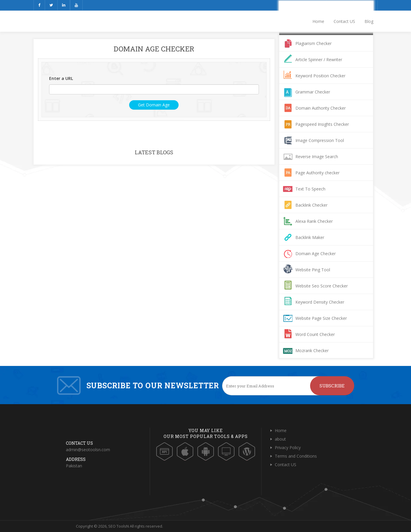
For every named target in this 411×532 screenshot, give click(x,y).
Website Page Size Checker (321, 318)
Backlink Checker (311, 205)
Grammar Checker (313, 92)
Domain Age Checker (316, 254)
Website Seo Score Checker (322, 286)
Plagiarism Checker (313, 43)
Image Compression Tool (320, 140)
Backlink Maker (310, 237)
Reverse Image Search (317, 157)
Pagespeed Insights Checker (322, 124)
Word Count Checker (315, 334)
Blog (369, 21)
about (280, 439)
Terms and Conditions (296, 456)
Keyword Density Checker (320, 302)
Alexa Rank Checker (314, 221)
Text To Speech (310, 189)
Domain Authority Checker (321, 108)
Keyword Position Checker (320, 76)
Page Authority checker (317, 173)
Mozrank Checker (312, 351)
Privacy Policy (288, 447)
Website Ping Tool (313, 270)
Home (318, 21)
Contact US (344, 21)
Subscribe (332, 386)
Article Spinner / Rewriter (319, 60)
